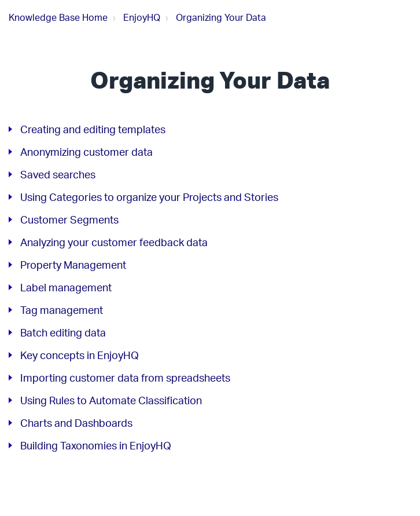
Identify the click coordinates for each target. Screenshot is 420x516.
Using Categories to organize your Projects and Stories (149, 197)
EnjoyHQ (142, 17)
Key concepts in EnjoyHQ (80, 355)
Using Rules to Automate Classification (111, 400)
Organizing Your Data (221, 17)
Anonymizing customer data (86, 152)
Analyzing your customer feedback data (114, 242)
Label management (66, 287)
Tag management (62, 310)
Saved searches (58, 174)
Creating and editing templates (93, 129)
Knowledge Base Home (58, 17)
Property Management (73, 265)
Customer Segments (69, 219)
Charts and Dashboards (76, 423)
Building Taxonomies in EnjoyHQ (96, 445)
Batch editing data (63, 332)
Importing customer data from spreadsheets (125, 378)
